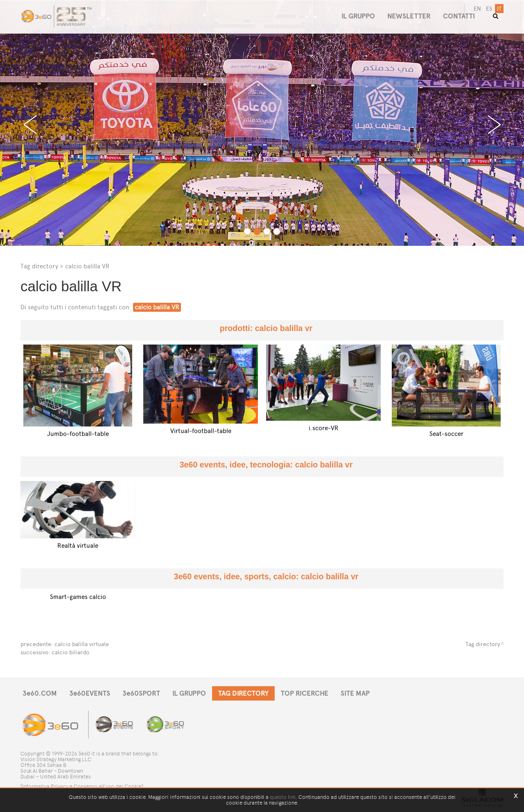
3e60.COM (40, 693)
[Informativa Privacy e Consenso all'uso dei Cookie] (82, 786)
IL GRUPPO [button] (358, 16)
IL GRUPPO (189, 693)
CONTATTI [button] (459, 16)
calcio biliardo (70, 652)
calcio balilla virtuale (82, 644)
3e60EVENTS (90, 693)
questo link (283, 797)
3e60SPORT (141, 693)
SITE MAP (355, 693)
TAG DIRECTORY (243, 693)
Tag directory (39, 266)
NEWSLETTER (409, 16)
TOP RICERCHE (305, 693)
